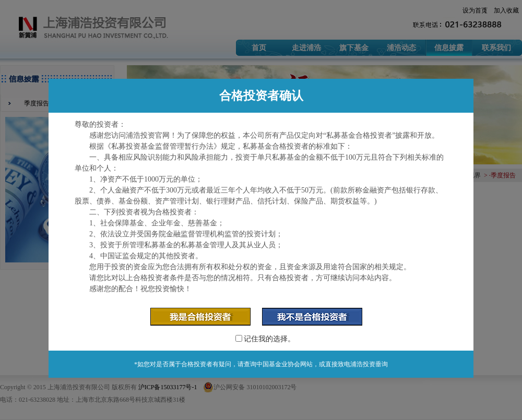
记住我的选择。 (265, 339)
